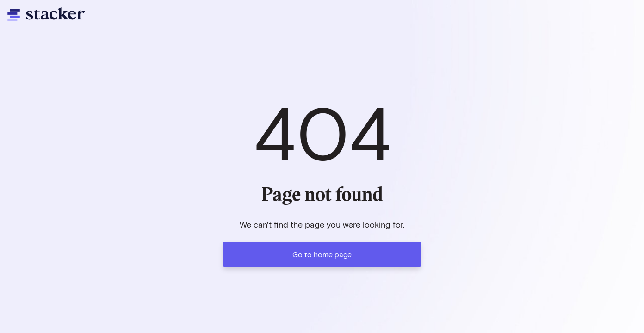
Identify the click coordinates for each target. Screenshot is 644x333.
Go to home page (322, 254)
